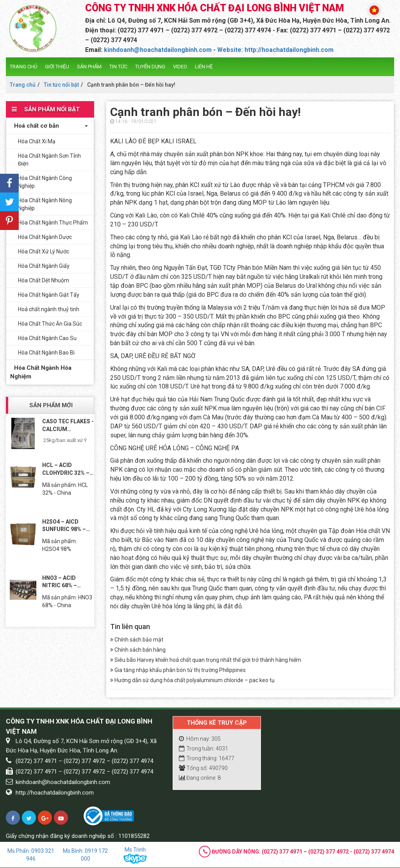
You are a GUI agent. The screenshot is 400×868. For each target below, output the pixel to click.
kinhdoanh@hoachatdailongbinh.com (158, 50)
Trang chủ (23, 67)
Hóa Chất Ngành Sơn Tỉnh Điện (49, 160)
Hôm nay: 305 (200, 739)
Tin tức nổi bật (61, 85)
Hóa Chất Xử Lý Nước (44, 251)
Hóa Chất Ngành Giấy (44, 266)
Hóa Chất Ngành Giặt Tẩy (49, 295)
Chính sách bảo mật (137, 640)
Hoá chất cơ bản (35, 126)
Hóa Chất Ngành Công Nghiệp (45, 182)
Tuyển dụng (150, 67)
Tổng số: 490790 (203, 768)
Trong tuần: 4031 (204, 749)
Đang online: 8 (200, 778)
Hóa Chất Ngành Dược (45, 237)
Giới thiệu (57, 67)
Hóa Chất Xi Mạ (37, 141)
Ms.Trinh (135, 855)
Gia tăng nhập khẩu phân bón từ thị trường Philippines (178, 670)
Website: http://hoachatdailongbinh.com (275, 50)
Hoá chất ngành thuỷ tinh (49, 309)
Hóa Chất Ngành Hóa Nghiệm (41, 372)
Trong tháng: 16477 (207, 758)
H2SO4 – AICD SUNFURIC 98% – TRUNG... (64, 526)
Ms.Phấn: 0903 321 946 (31, 855)
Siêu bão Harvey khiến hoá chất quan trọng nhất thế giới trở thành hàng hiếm (206, 660)
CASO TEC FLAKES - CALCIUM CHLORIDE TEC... (68, 426)
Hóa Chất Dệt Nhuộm (44, 280)
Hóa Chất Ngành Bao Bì (46, 353)
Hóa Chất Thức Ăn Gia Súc (50, 324)
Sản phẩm (89, 67)
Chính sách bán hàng (138, 650)
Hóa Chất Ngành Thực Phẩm (53, 223)
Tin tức (118, 67)
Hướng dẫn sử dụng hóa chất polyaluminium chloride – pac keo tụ (192, 680)
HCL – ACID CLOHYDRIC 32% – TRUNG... (66, 469)
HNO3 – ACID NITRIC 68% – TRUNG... (60, 582)
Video (180, 67)
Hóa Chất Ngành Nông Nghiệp (45, 204)
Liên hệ (204, 67)
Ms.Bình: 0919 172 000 (85, 855)
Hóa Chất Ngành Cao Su (47, 338)
